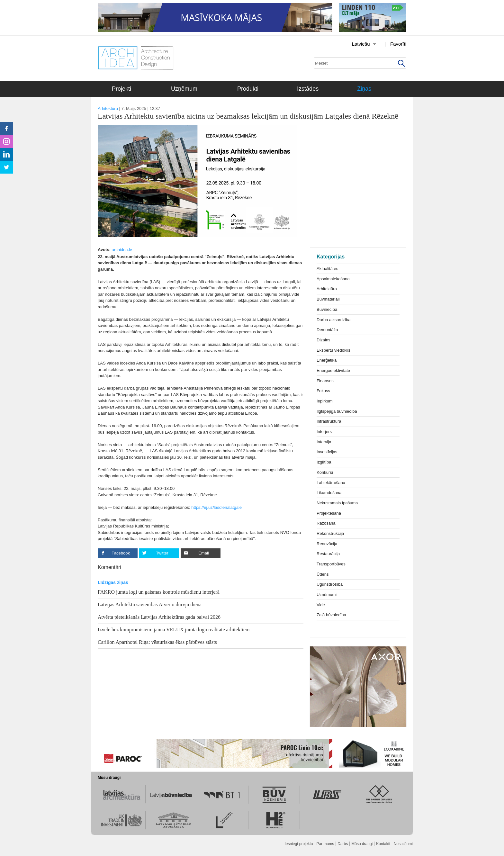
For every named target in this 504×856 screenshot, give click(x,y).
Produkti (248, 89)
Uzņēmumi (185, 89)
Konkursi (325, 472)
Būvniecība (327, 309)
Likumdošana (329, 493)
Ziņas (364, 89)
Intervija (324, 442)
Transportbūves (331, 564)
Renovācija (327, 544)
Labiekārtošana (331, 483)
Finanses (325, 381)
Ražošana (326, 523)
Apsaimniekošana (333, 279)
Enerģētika (327, 360)
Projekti (122, 89)
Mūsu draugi (362, 844)
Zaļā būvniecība (331, 615)
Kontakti (383, 844)
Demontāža (327, 330)
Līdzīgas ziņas (113, 582)
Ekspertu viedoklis (333, 350)
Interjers (324, 432)
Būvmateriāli (328, 299)
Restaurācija (328, 554)
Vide (321, 605)
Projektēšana (329, 513)
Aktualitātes (327, 269)
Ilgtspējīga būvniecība (337, 411)
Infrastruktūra (329, 421)
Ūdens (323, 574)
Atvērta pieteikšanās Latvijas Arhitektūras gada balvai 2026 (159, 617)
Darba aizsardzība (334, 320)
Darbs (343, 844)
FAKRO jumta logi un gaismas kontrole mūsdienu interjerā (159, 592)
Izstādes (308, 89)
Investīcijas (327, 452)
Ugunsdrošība (330, 584)
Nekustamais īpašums (337, 503)
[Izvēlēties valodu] (356, 44)
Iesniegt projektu (299, 844)
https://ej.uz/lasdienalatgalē (216, 507)
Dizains (324, 340)
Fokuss (323, 391)
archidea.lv (122, 250)
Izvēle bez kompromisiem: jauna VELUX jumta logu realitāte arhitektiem (174, 630)
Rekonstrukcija (330, 533)
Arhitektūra (108, 108)
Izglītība (324, 462)
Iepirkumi (325, 401)
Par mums (325, 844)
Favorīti (398, 44)
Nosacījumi (403, 844)
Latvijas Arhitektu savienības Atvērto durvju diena (150, 604)
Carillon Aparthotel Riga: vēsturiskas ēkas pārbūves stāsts (157, 642)
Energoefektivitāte (333, 370)
